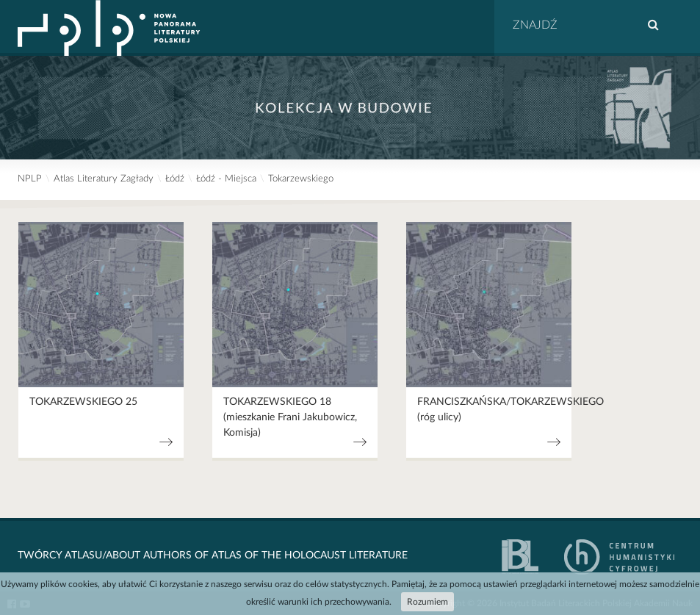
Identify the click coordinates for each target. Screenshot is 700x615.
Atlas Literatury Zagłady (104, 179)
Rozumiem (427, 602)
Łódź (175, 179)
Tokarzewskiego (301, 179)
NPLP (30, 179)
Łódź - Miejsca (226, 179)
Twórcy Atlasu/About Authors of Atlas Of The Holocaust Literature (213, 555)
